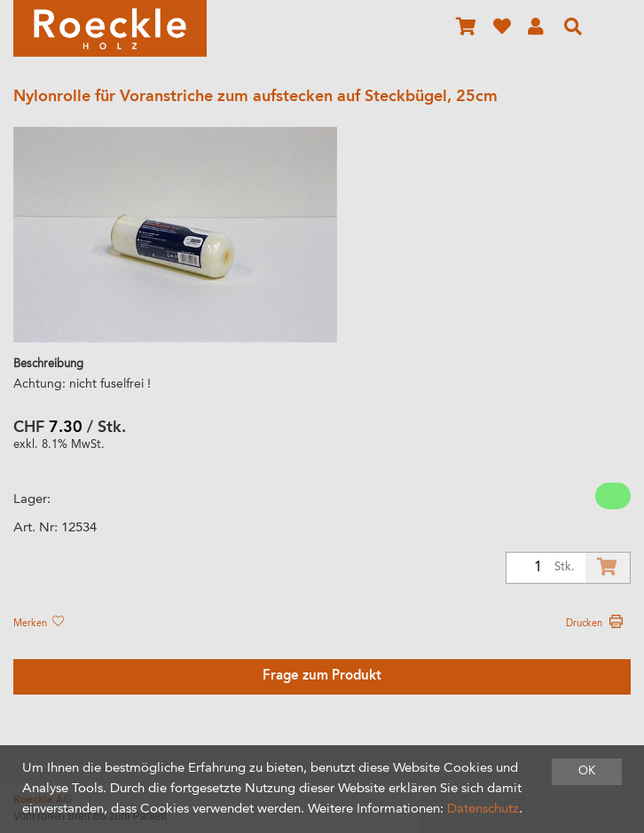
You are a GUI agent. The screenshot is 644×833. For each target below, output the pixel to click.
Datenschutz (483, 809)
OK (587, 771)
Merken (38, 624)
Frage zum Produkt (322, 676)
